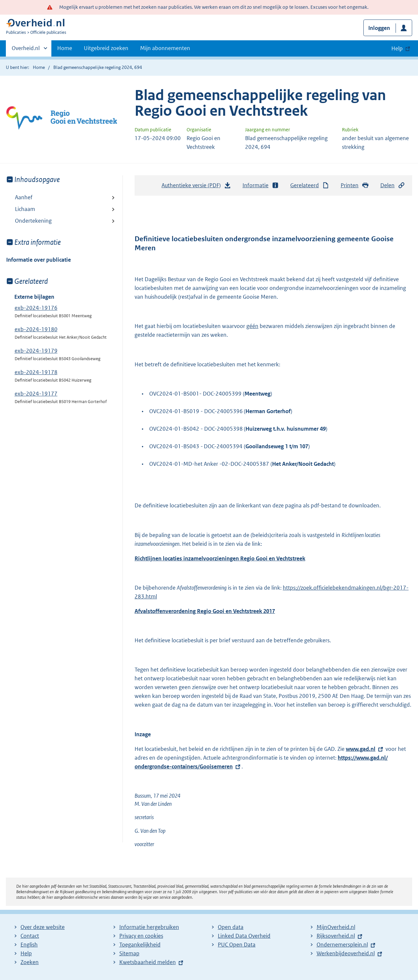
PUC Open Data (237, 945)
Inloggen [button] (379, 28)
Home (65, 48)
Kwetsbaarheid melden (148, 962)
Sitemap (129, 953)
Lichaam (25, 209)
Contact (30, 936)
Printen (355, 185)
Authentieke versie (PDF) (196, 187)
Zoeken (30, 962)
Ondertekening (33, 221)
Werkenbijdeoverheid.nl (346, 953)
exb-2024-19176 (36, 308)
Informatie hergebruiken (149, 927)
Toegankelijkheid (140, 945)
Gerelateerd (310, 185)
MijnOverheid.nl (336, 927)
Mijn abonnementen (165, 48)
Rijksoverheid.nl (336, 936)
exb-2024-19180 (36, 329)
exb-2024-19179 (36, 351)
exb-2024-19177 (36, 394)
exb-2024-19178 (36, 372)
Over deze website (43, 927)
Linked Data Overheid (244, 936)
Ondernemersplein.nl (342, 945)
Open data (231, 927)
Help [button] (397, 48)
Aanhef (24, 197)
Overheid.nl (26, 50)
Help (26, 953)
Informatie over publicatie (39, 260)
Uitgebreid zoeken (106, 48)
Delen (393, 185)
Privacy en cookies (141, 936)
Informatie (261, 185)
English (29, 945)
